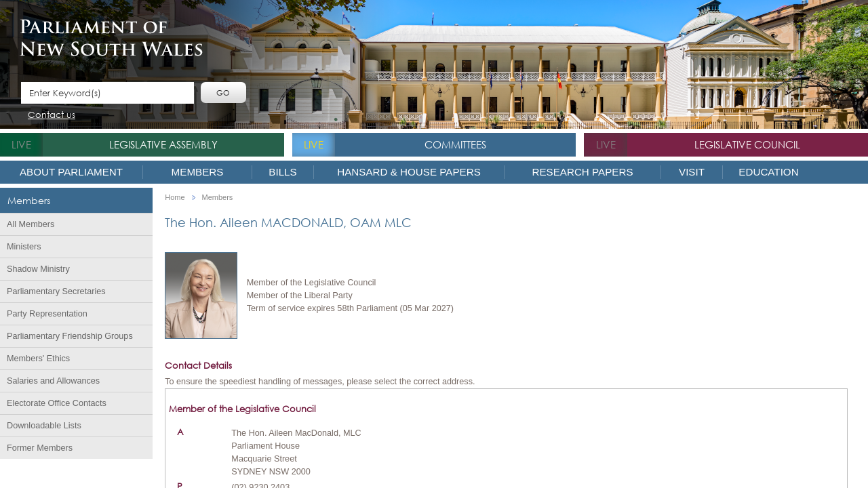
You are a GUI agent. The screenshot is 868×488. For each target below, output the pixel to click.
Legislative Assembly (163, 144)
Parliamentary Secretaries (56, 291)
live (21, 144)
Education (768, 172)
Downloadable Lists (44, 426)
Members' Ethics (38, 359)
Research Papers (582, 172)
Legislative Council (747, 144)
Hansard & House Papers (409, 172)
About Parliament (71, 172)
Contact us (52, 116)
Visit (692, 172)
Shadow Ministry (38, 269)
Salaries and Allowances (53, 381)
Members (198, 172)
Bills (282, 172)
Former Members (40, 448)
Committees (455, 144)
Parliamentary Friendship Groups (70, 336)
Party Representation (47, 314)
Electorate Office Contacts (57, 403)
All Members (31, 224)
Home (175, 198)
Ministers (24, 247)
